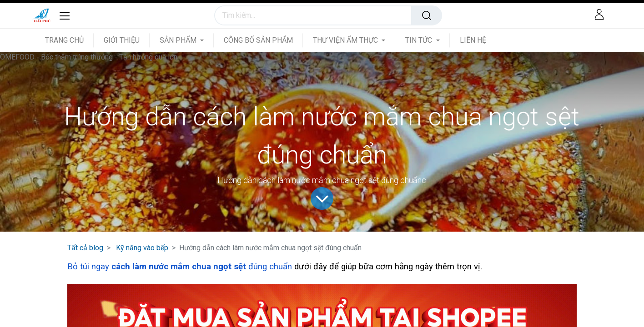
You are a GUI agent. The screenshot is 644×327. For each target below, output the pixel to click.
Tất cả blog (85, 248)
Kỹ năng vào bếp (142, 248)
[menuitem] (69, 40)
